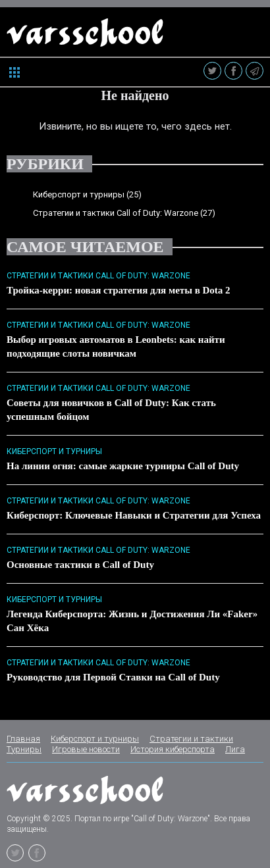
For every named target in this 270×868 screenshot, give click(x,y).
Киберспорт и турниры (79, 194)
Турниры (24, 749)
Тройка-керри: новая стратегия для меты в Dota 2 (119, 290)
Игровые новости (86, 749)
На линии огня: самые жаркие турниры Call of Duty (123, 466)
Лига (235, 749)
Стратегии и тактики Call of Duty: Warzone (116, 213)
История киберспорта (173, 749)
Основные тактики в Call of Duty (80, 565)
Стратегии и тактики (191, 739)
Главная (23, 739)
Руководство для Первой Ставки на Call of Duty (113, 677)
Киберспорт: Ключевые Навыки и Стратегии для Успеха (134, 515)
